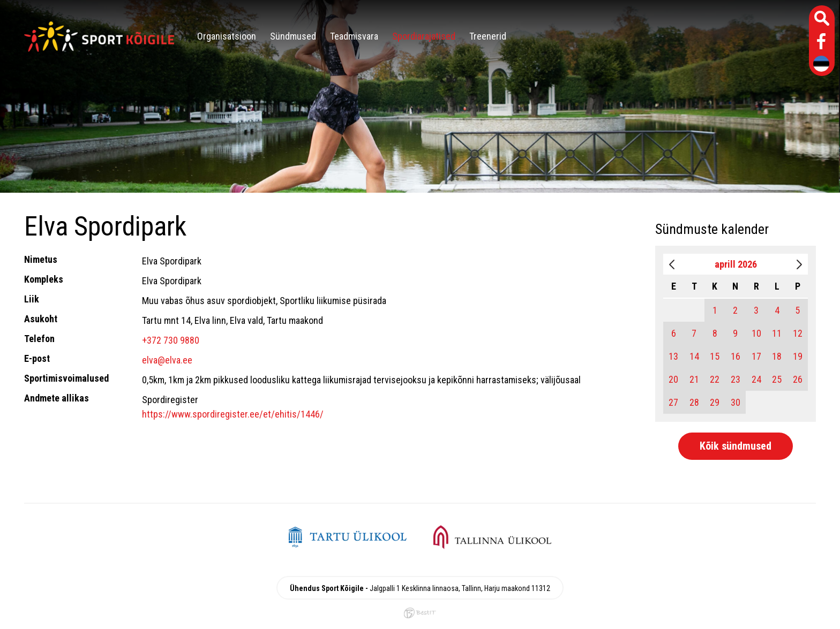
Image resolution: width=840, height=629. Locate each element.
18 (777, 356)
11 (777, 333)
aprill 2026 (736, 264)
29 (715, 402)
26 (798, 379)
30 (736, 402)
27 (673, 402)
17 (756, 356)
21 (694, 379)
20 (673, 379)
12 (798, 333)
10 (756, 333)
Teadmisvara (354, 36)
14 (694, 356)
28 (694, 402)
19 (798, 356)
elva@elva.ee (167, 360)
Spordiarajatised (424, 36)
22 (715, 379)
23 (736, 379)
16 (736, 356)
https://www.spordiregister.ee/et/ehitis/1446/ (233, 414)
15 (715, 356)
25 (777, 379)
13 (673, 356)
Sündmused (293, 36)
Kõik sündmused (736, 446)
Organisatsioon (227, 36)
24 (756, 379)
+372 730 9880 (171, 340)
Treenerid (488, 36)
